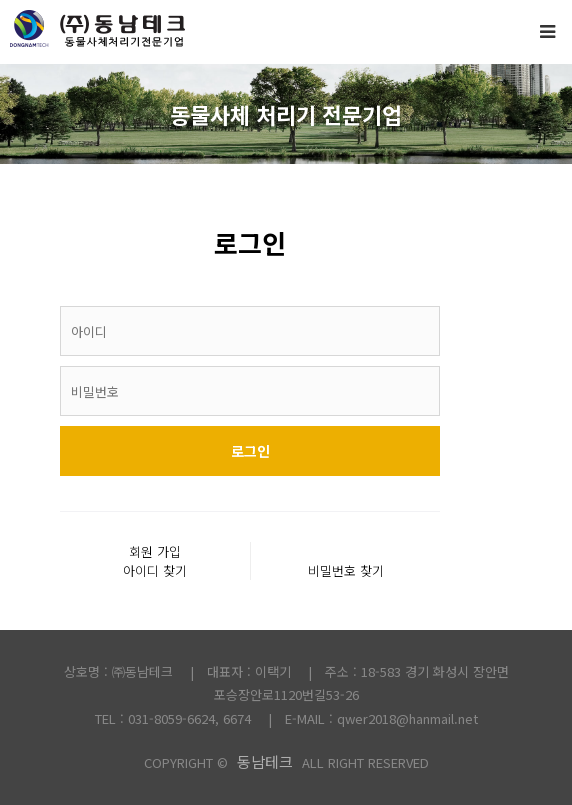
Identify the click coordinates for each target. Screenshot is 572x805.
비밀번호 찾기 (346, 570)
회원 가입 (155, 551)
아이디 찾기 (155, 570)
